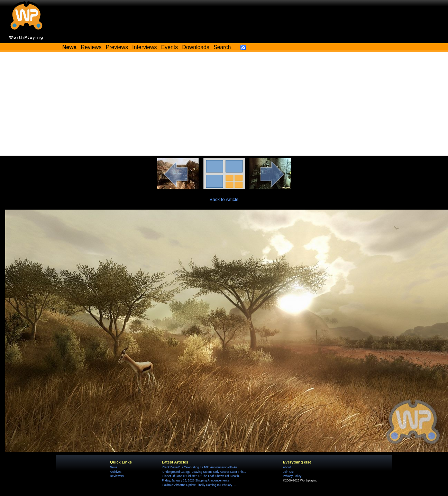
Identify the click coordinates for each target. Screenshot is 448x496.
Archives (116, 472)
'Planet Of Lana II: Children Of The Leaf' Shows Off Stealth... (202, 476)
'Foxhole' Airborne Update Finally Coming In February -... (199, 485)
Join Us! (288, 472)
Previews (117, 47)
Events (170, 47)
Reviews (91, 47)
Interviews (144, 47)
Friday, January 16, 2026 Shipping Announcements (195, 480)
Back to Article (224, 199)
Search (222, 47)
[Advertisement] (224, 104)
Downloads (196, 47)
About (287, 467)
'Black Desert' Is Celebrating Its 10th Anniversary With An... (201, 467)
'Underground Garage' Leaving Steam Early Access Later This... (204, 472)
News (114, 467)
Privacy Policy (292, 476)
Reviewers (117, 476)
